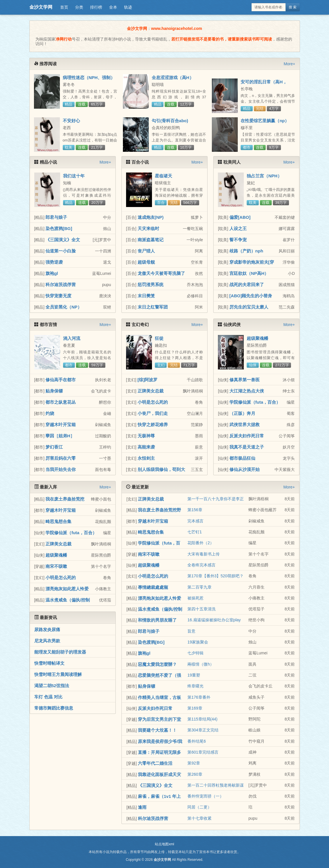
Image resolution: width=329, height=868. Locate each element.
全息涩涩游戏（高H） (173, 77)
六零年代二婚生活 (155, 763)
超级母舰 (146, 262)
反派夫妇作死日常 (247, 436)
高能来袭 (146, 447)
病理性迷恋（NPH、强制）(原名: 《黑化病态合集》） (89, 80)
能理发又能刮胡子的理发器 (60, 652)
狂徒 (159, 338)
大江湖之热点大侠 (247, 391)
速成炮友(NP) (151, 217)
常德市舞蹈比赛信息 (54, 708)
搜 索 (293, 7)
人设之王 (238, 228)
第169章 (195, 708)
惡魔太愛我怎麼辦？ (157, 664)
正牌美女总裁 (151, 391)
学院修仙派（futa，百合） (255, 402)
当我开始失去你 (61, 469)
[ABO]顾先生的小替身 (251, 296)
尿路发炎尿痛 (47, 630)
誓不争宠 (238, 240)
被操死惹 (195, 598)
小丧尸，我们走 (153, 413)
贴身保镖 (54, 391)
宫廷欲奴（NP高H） (249, 273)
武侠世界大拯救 (245, 425)
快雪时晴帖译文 (49, 663)
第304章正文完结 (203, 730)
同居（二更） (199, 807)
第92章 (194, 763)
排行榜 (96, 7)
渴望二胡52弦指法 (52, 686)
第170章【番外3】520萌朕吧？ (215, 576)
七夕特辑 (195, 653)
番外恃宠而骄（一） (206, 796)
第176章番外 (199, 697)
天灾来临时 (148, 228)
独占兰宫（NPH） (264, 176)
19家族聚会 (198, 642)
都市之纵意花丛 (61, 402)
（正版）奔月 (242, 413)
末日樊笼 (146, 296)
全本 (113, 7)
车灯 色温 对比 (48, 697)
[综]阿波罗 (148, 380)
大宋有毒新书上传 (204, 554)
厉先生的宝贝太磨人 (249, 307)
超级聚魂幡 (257, 338)
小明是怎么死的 (153, 402)
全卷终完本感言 (201, 565)
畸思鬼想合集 (58, 521)
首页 (64, 7)
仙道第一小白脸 (61, 251)
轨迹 (128, 7)
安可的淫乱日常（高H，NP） (264, 84)
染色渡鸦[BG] (59, 228)
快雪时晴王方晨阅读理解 (58, 674)
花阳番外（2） (201, 543)
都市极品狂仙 (242, 458)
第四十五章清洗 (201, 609)
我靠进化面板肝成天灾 (159, 774)
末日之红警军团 (153, 307)
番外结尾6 (197, 741)
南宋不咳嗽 (56, 566)
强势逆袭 (54, 262)
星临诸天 (163, 176)
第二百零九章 (199, 587)
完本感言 (195, 521)
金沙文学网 (41, 7)
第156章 (195, 510)
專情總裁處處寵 (153, 587)
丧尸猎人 (146, 251)
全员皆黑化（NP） (64, 307)
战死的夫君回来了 (247, 284)
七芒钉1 (195, 532)
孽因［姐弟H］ (60, 436)
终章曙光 (195, 686)
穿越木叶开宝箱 (61, 425)
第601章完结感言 (203, 752)
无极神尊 (146, 436)
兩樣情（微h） (201, 664)
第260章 (195, 774)
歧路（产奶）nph (246, 251)
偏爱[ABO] (240, 217)
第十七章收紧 (199, 818)
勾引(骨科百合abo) (170, 121)
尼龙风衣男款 (47, 641)
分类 (79, 7)
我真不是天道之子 (247, 447)
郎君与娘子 (56, 217)
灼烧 (50, 413)
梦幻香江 (54, 447)
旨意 (191, 631)
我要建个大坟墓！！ (157, 730)
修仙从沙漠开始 (245, 469)
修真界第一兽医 (245, 380)
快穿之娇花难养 (153, 425)
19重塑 (194, 675)
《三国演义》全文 (63, 240)
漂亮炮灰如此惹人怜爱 (67, 589)
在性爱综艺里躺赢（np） (265, 121)
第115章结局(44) (202, 719)
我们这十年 (74, 176)
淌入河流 (72, 338)
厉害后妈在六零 (61, 458)
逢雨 (142, 807)
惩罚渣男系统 (151, 284)
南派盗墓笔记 (151, 240)
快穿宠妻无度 (58, 296)
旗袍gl (52, 273)
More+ (289, 64)
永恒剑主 (146, 458)
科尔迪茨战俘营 (61, 284)
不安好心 (71, 121)
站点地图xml (164, 844)
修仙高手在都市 (61, 380)
